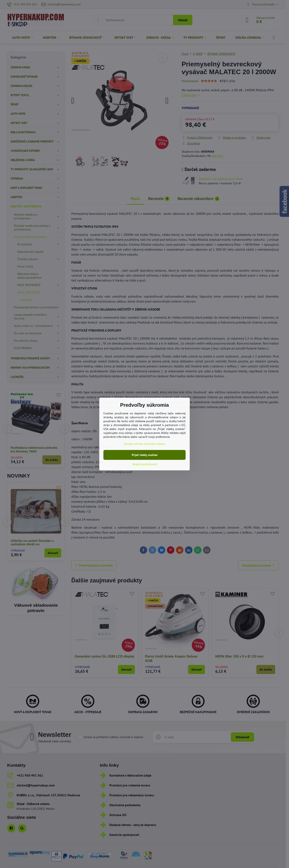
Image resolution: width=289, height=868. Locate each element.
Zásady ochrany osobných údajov (145, 444)
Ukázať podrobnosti (145, 464)
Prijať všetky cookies (145, 455)
